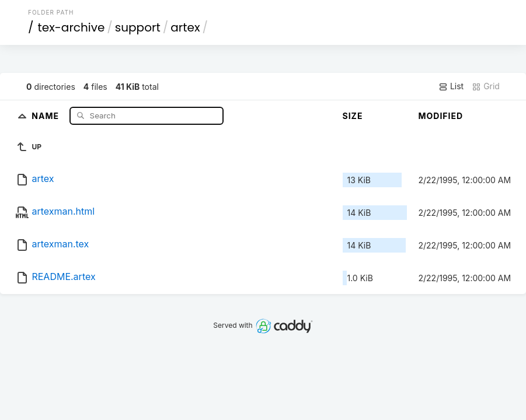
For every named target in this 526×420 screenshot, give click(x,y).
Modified (441, 116)
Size (353, 116)
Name (46, 115)
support (138, 27)
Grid (486, 86)
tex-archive (72, 27)
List (451, 86)
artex (185, 27)
